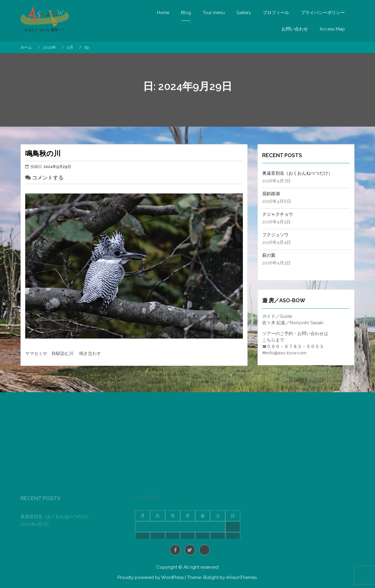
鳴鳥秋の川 (43, 153)
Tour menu (214, 13)
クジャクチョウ (278, 214)
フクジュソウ (275, 235)
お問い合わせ (295, 29)
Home (163, 13)
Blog (186, 13)
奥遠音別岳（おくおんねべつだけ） (297, 173)
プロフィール (276, 13)
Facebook (175, 550)
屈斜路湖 (271, 194)
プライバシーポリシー (323, 13)
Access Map (332, 29)
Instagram (204, 550)
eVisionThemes (241, 577)
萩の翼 (269, 255)
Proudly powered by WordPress (151, 577)
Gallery (244, 13)
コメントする (48, 177)
